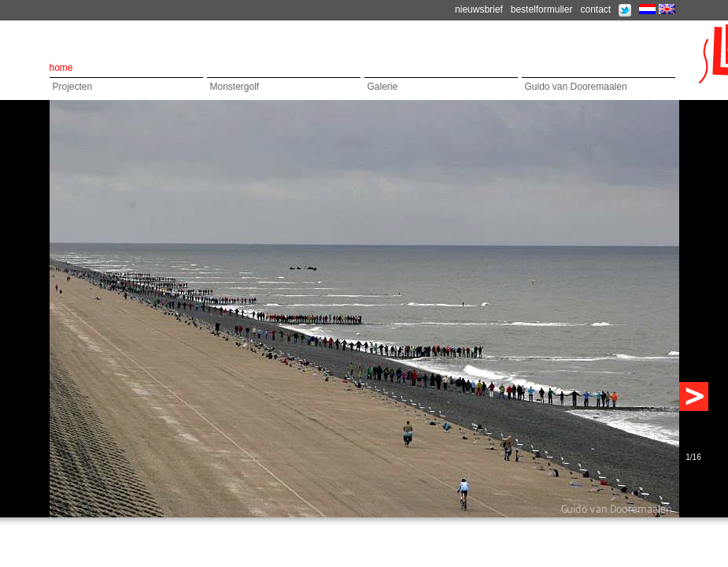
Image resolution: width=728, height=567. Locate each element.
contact (595, 9)
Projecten (73, 87)
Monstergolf (235, 87)
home (61, 68)
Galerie (383, 87)
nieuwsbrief (479, 9)
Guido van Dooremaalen (576, 87)
